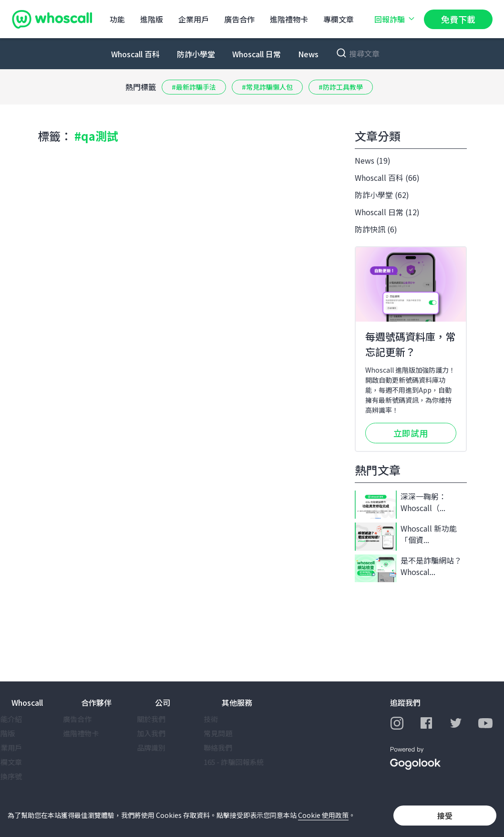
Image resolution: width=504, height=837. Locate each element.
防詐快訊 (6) (376, 229)
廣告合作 (239, 19)
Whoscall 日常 (257, 54)
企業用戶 (194, 19)
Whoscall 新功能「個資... (406, 537)
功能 (117, 19)
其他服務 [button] (237, 702)
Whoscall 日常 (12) (387, 212)
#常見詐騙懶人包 (267, 87)
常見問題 (236, 733)
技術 (229, 719)
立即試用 (411, 433)
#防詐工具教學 (341, 87)
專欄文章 (339, 19)
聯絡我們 (236, 748)
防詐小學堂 (196, 54)
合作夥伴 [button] (96, 702)
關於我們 (169, 719)
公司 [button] (163, 702)
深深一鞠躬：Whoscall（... (401, 505)
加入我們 (169, 733)
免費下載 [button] (458, 19)
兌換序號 (26, 776)
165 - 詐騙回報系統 (252, 762)
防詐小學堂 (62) (382, 195)
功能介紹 (26, 719)
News (308, 54)
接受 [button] (445, 816)
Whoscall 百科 (135, 54)
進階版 (152, 19)
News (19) (373, 160)
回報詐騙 (395, 19)
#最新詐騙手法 (194, 87)
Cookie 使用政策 (323, 815)
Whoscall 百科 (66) (387, 178)
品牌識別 (169, 748)
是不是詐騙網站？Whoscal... (408, 569)
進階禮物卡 (289, 19)
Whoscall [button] (27, 702)
